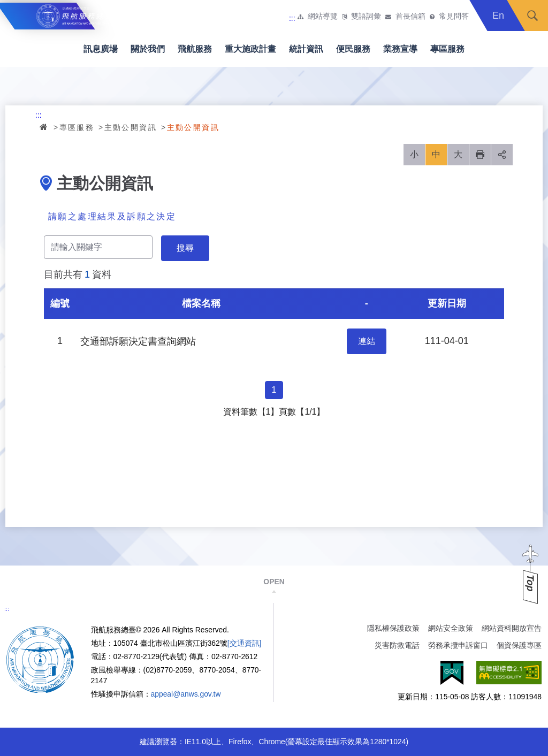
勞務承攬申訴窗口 (458, 645)
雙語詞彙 (366, 17)
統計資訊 (306, 49)
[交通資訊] (245, 643)
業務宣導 (400, 49)
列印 (480, 155)
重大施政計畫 (250, 49)
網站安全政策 (451, 628)
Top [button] (530, 583)
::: (292, 18)
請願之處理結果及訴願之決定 (112, 216)
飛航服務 (195, 49)
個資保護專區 (519, 645)
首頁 (44, 127)
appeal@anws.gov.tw (186, 694)
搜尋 (532, 16)
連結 (367, 341)
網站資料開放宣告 (512, 628)
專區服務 (447, 49)
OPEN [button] (274, 582)
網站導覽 (323, 17)
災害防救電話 (397, 645)
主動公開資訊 (131, 127)
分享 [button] (502, 155)
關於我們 (148, 49)
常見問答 (454, 17)
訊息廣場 (101, 49)
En (498, 16)
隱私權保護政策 (393, 628)
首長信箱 (410, 17)
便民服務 (353, 49)
